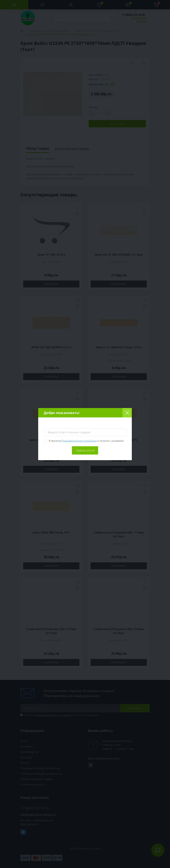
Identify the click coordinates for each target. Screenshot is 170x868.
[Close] (127, 413)
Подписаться (85, 450)
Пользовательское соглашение (79, 441)
